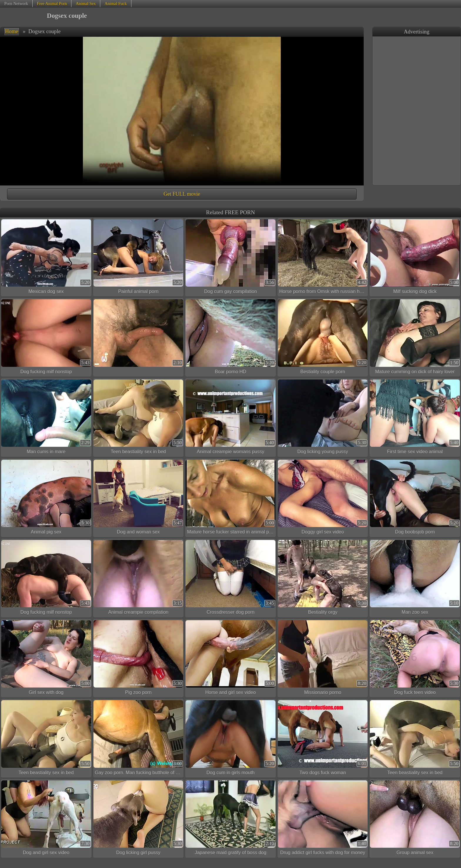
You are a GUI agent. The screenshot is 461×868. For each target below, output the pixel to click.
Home (12, 31)
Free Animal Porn (52, 4)
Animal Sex (86, 4)
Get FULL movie (182, 194)
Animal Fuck (116, 4)
